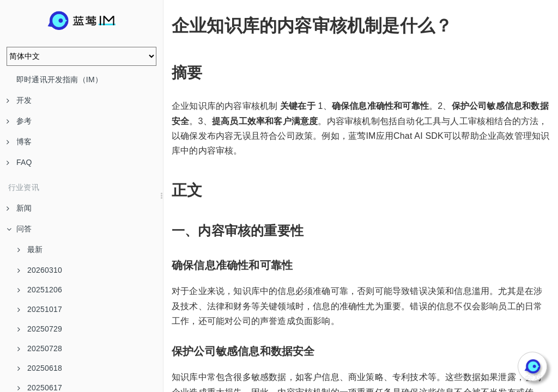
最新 (30, 249)
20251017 (40, 309)
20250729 (40, 329)
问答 (19, 229)
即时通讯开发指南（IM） (59, 79)
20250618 (40, 368)
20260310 (40, 270)
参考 (19, 121)
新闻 (19, 208)
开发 (19, 100)
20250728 (40, 348)
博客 (19, 142)
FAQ (19, 162)
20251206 (40, 290)
